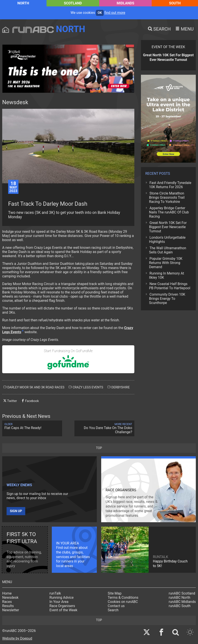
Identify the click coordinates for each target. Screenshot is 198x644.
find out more (115, 13)
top (99, 448)
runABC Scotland (182, 593)
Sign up (16, 511)
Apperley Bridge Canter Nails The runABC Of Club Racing (169, 212)
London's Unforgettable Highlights (167, 240)
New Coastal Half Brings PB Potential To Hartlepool (170, 286)
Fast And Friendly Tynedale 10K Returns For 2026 (170, 185)
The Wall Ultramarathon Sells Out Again (168, 250)
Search (113, 610)
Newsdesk (10, 598)
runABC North (180, 598)
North (23, 3)
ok (100, 13)
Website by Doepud (17, 638)
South (175, 3)
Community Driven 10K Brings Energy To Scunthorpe (167, 299)
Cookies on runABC (123, 602)
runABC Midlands (182, 602)
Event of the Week (63, 610)
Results (8, 606)
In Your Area (59, 602)
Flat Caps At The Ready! (32, 426)
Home (7, 593)
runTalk (55, 593)
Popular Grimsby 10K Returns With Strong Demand (166, 263)
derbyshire (119, 387)
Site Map (115, 593)
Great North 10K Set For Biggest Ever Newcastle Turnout (168, 227)
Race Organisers (62, 606)
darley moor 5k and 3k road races (34, 387)
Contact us (116, 606)
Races (7, 602)
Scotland (73, 3)
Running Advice (61, 598)
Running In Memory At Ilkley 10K (166, 275)
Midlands (126, 3)
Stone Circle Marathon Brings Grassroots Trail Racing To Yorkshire (167, 197)
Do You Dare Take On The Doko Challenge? (104, 428)
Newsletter (11, 610)
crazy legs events (86, 387)
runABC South (180, 606)
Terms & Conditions (123, 598)
